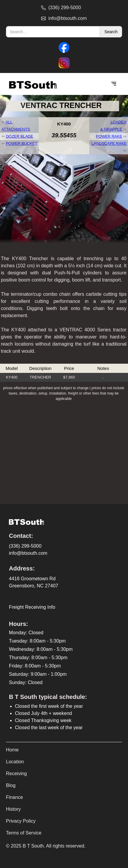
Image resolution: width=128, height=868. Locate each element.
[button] (114, 84)
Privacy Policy (21, 821)
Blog (11, 785)
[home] (31, 84)
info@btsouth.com (28, 553)
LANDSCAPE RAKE (109, 143)
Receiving (16, 774)
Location (15, 762)
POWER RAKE (109, 136)
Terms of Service (24, 833)
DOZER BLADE (20, 136)
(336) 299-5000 (25, 546)
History (13, 809)
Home (12, 750)
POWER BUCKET (22, 143)
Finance (14, 797)
